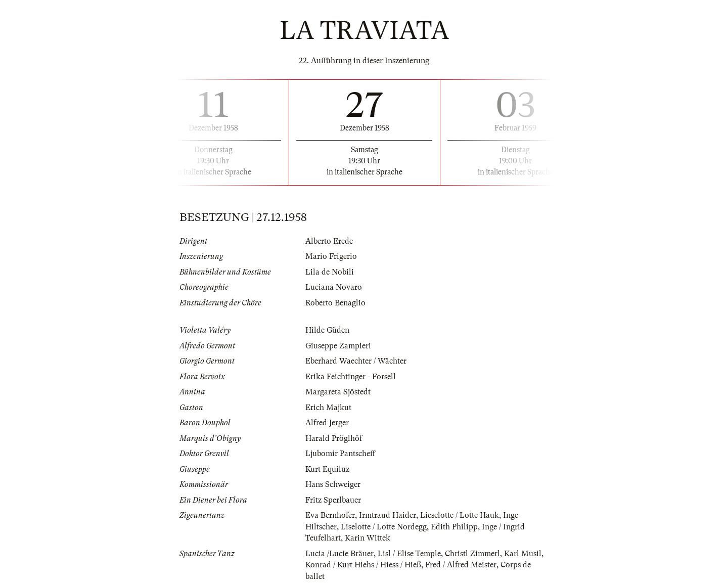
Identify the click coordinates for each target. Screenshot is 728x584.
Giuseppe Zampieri (338, 346)
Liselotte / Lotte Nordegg (384, 527)
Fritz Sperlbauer (333, 500)
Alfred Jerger (327, 423)
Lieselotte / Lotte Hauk (460, 515)
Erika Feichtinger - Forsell (351, 377)
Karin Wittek (368, 538)
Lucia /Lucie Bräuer (339, 554)
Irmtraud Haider (388, 515)
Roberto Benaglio (335, 303)
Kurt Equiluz (327, 469)
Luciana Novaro (334, 287)
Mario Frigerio (331, 256)
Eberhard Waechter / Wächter (356, 361)
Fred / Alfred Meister (461, 565)
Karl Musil (523, 554)
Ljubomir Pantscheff (340, 454)
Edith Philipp (454, 527)
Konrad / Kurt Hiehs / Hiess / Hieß (363, 565)
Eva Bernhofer (330, 515)
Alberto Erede (329, 241)
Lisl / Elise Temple (409, 554)
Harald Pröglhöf (334, 438)
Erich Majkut (328, 408)
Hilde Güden (327, 330)
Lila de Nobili (330, 272)
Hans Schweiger (333, 484)
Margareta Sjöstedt (338, 392)
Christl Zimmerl (472, 554)
